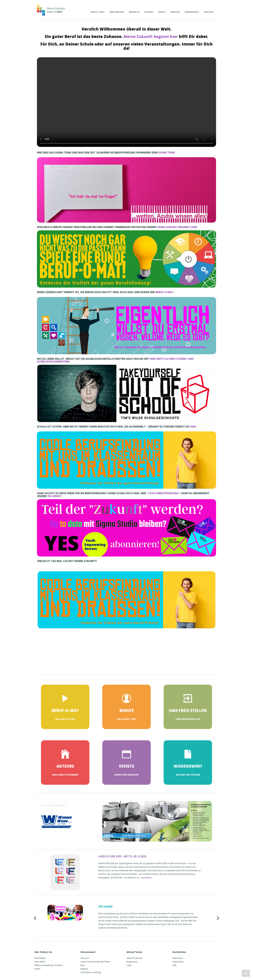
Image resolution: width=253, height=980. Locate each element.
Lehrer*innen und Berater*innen (95, 962)
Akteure (149, 12)
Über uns (85, 958)
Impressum (178, 958)
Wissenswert (192, 12)
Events (162, 12)
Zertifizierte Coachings (91, 972)
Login (129, 965)
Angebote (134, 12)
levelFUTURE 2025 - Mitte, (122, 856)
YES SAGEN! (105, 907)
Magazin (175, 12)
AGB (175, 965)
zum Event (146, 878)
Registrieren (132, 962)
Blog (83, 965)
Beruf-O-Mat (98, 12)
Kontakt (209, 12)
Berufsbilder (117, 12)
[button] (48, 917)
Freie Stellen (40, 962)
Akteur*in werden (135, 958)
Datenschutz (178, 962)
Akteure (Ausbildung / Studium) (49, 965)
